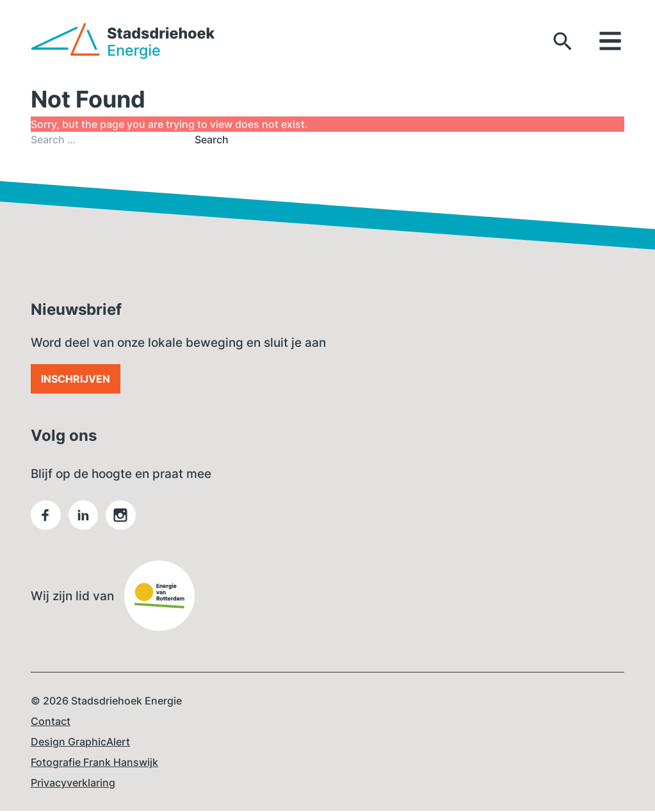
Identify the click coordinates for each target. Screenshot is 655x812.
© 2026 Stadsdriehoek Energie (106, 702)
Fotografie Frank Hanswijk (94, 763)
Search (212, 139)
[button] (563, 41)
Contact (51, 722)
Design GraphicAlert (80, 743)
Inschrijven (76, 379)
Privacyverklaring (73, 784)
